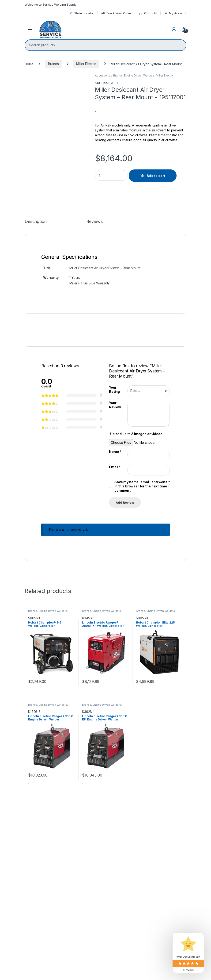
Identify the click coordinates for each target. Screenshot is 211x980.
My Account (175, 13)
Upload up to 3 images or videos (136, 677)
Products (148, 13)
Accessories (103, 75)
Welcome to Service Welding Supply (50, 4)
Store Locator (81, 13)
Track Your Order (116, 13)
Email (115, 710)
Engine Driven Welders (139, 75)
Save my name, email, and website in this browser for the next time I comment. (143, 730)
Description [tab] (36, 465)
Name (115, 695)
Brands (53, 64)
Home (29, 64)
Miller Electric (86, 64)
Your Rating (114, 633)
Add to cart (156, 176)
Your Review (115, 649)
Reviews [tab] (94, 465)
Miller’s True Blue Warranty (90, 527)
